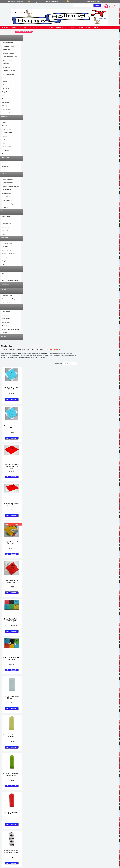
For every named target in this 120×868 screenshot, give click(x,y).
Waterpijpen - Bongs (8, 46)
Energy (4, 140)
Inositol (5, 78)
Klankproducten (6, 250)
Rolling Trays (6, 67)
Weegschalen (6, 102)
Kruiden (4, 122)
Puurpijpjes (6, 64)
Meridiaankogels (7, 193)
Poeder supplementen (8, 74)
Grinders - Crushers (8, 53)
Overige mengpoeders (9, 85)
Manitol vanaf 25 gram (9, 204)
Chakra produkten (7, 224)
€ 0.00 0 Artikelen (113, 6)
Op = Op (95, 27)
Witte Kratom (6, 166)
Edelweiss (6, 207)
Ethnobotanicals (6, 147)
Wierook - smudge (61, 27)
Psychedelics (6, 150)
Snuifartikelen (6, 99)
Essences (5, 136)
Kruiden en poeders (7, 179)
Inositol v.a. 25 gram (8, 200)
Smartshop (13, 27)
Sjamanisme (5, 227)
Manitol (5, 81)
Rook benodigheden (8, 43)
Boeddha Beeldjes (7, 243)
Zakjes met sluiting (7, 319)
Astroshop (5, 231)
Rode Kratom (6, 163)
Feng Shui (5, 261)
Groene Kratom (6, 170)
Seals (4, 95)
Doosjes (4, 264)
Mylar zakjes (6, 109)
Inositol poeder (7, 129)
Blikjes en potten (7, 60)
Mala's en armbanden (8, 220)
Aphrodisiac (5, 154)
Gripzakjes (5, 106)
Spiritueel (42, 27)
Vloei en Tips (6, 50)
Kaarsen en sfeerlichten (8, 254)
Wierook (4, 273)
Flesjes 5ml (5, 92)
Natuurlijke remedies (8, 183)
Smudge (4, 277)
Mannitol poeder (7, 133)
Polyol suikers (6, 197)
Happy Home (50, 27)
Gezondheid (33, 27)
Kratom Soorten (23, 27)
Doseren (4, 333)
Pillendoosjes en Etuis (8, 295)
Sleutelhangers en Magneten (10, 299)
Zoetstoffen (5, 126)
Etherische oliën (6, 190)
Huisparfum (5, 247)
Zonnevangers (6, 302)
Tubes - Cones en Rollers (10, 57)
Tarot (3, 234)
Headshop (5, 27)
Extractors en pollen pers (10, 71)
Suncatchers (5, 257)
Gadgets (81, 27)
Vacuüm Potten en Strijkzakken (11, 329)
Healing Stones (6, 216)
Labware (88, 27)
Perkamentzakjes (7, 113)
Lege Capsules (6, 88)
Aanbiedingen (72, 27)
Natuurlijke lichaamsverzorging (10, 186)
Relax (4, 143)
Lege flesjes (5, 315)
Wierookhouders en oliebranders (11, 281)
